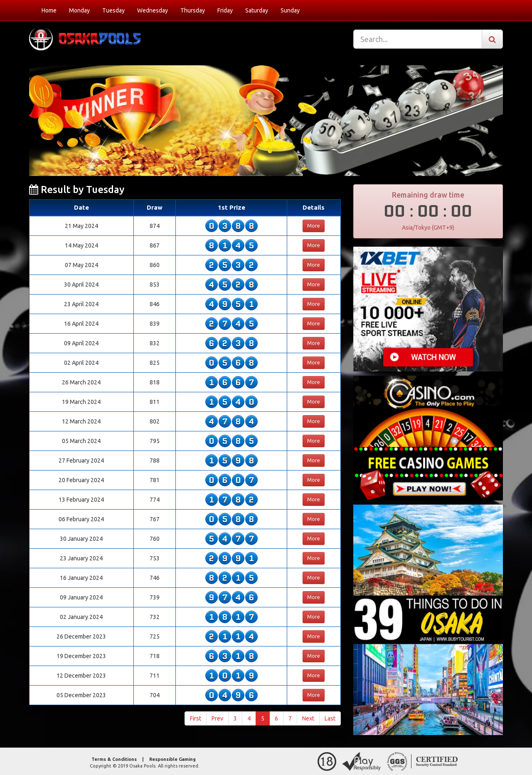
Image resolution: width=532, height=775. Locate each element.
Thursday (193, 10)
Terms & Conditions (114, 759)
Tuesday (113, 10)
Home (49, 10)
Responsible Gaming (172, 759)
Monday (79, 10)
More (314, 226)
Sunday (290, 10)
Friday (225, 10)
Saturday (257, 10)
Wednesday (153, 10)
